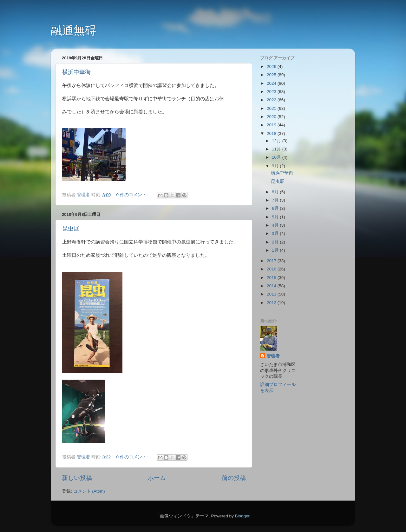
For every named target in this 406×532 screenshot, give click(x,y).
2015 (272, 278)
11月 (277, 149)
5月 (276, 217)
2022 (272, 100)
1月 (276, 250)
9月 (276, 166)
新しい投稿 (77, 478)
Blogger (242, 516)
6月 (276, 208)
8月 (276, 192)
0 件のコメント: (133, 195)
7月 (276, 200)
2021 (272, 108)
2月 (276, 242)
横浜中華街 (76, 72)
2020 (272, 117)
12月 (277, 141)
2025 (272, 75)
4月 (276, 225)
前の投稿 (234, 478)
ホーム (157, 478)
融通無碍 (74, 30)
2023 (272, 92)
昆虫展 (71, 229)
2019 (272, 125)
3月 (276, 233)
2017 (272, 261)
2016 (272, 269)
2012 (272, 303)
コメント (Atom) (89, 491)
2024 (272, 83)
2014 (272, 286)
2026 (272, 66)
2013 (272, 294)
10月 (277, 157)
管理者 (273, 356)
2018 (272, 133)
